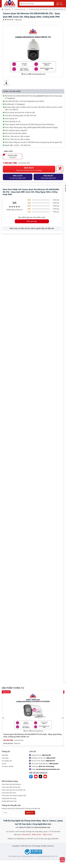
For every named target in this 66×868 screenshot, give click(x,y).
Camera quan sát (20, 9)
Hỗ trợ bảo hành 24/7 (48, 177)
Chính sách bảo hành (9, 793)
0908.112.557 (51, 758)
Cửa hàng (5, 758)
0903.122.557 (46, 755)
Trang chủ (6, 9)
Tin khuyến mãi (7, 761)
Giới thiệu (5, 755)
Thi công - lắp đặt (7, 766)
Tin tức (4, 764)
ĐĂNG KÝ (30, 813)
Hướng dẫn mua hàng (9, 798)
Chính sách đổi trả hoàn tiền (11, 787)
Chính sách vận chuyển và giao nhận (14, 796)
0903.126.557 (54, 764)
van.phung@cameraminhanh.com (48, 769)
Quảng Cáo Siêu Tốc (51, 856)
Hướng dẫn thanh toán (9, 801)
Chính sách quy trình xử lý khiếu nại (13, 790)
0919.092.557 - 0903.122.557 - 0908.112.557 (37, 835)
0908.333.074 (50, 761)
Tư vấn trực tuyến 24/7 (18, 177)
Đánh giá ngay (32, 221)
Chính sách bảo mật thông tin (11, 784)
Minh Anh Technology (46, 766)
